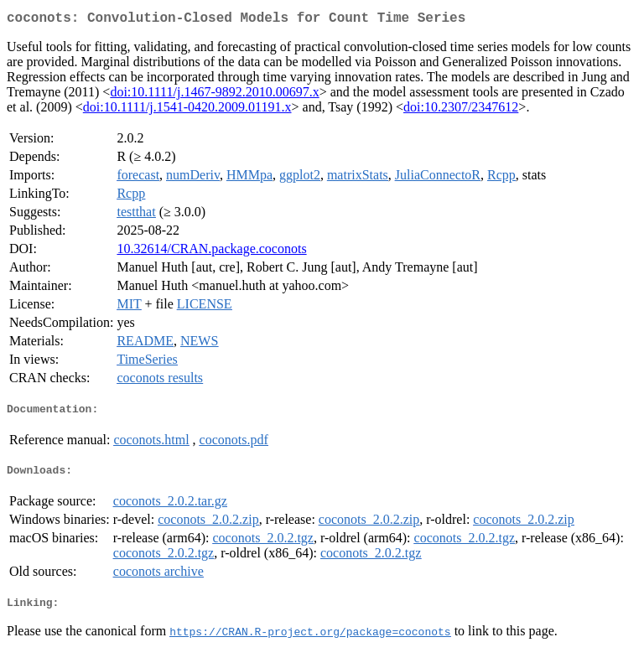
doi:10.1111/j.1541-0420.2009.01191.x (187, 110)
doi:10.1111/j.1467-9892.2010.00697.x (214, 95)
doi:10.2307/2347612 (461, 110)
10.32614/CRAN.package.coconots (211, 252)
